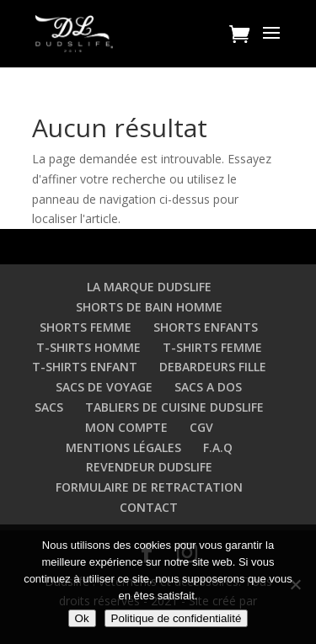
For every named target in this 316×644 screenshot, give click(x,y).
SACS (49, 407)
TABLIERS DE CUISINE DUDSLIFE (174, 407)
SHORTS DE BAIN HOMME (149, 307)
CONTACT (149, 507)
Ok (82, 618)
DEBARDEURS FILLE (213, 367)
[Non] (295, 584)
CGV (201, 427)
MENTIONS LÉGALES (123, 447)
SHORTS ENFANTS (206, 327)
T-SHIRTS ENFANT (85, 367)
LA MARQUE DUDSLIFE (149, 287)
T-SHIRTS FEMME (212, 347)
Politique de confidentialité (177, 618)
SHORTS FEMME (86, 327)
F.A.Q (218, 447)
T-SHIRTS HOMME (88, 347)
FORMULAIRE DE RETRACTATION (149, 487)
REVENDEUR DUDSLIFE (149, 467)
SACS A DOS (208, 387)
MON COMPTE (126, 427)
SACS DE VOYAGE (104, 387)
